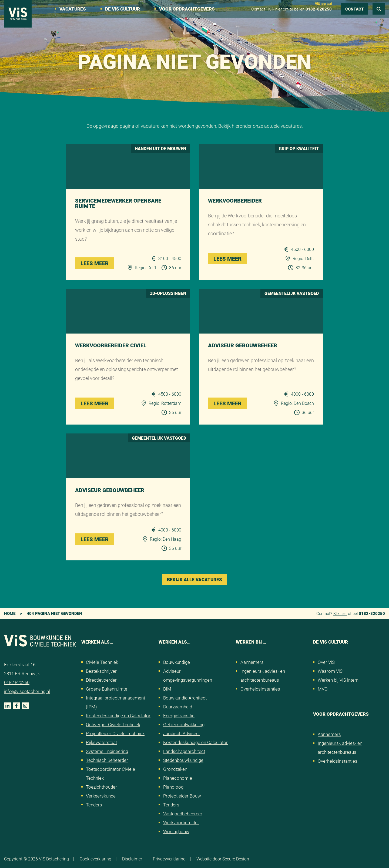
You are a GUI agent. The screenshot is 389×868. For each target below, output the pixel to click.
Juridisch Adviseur (182, 733)
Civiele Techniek (102, 662)
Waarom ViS (330, 671)
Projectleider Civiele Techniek (115, 733)
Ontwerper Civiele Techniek (113, 724)
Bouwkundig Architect (185, 698)
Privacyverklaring (169, 859)
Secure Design (236, 859)
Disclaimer (132, 859)
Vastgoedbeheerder (183, 814)
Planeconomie (178, 778)
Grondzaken (175, 769)
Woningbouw (176, 831)
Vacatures (73, 9)
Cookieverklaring (95, 859)
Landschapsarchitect (184, 751)
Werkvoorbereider (181, 822)
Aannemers (252, 662)
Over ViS (326, 662)
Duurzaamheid (178, 707)
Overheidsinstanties (260, 689)
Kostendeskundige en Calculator (118, 716)
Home (10, 613)
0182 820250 (17, 682)
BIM (167, 689)
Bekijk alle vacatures (194, 579)
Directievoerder (101, 680)
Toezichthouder (101, 787)
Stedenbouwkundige (183, 760)
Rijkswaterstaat (101, 742)
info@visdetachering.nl (27, 691)
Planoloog (173, 787)
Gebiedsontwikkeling (184, 724)
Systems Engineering (107, 751)
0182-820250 (319, 9)
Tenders (94, 805)
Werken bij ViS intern (338, 680)
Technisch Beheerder (107, 760)
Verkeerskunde (101, 796)
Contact (354, 9)
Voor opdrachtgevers (187, 9)
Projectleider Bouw (182, 796)
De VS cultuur (123, 9)
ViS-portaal (323, 4)
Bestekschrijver (101, 671)
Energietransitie (179, 716)
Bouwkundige (177, 662)
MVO (323, 689)
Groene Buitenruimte (107, 689)
